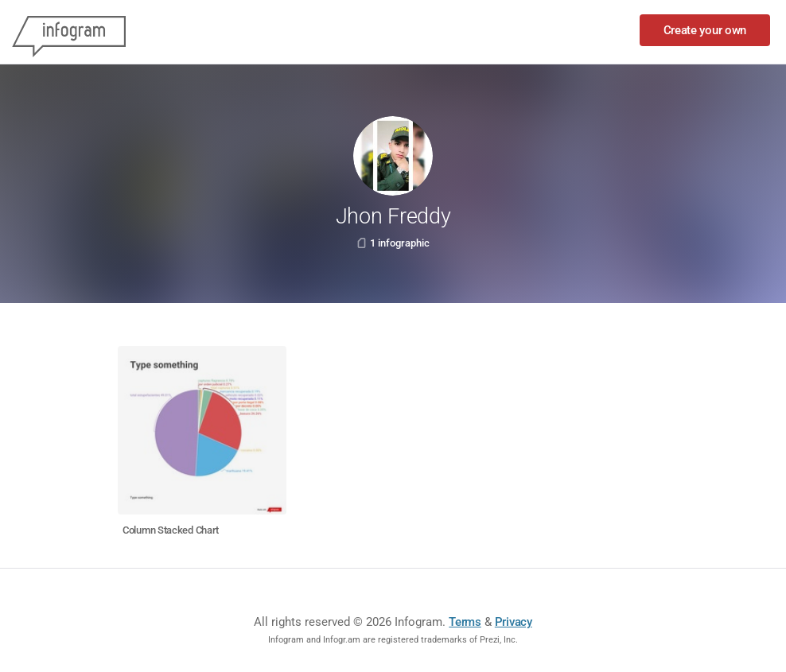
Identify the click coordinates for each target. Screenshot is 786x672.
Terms (465, 622)
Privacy (514, 622)
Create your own (705, 30)
